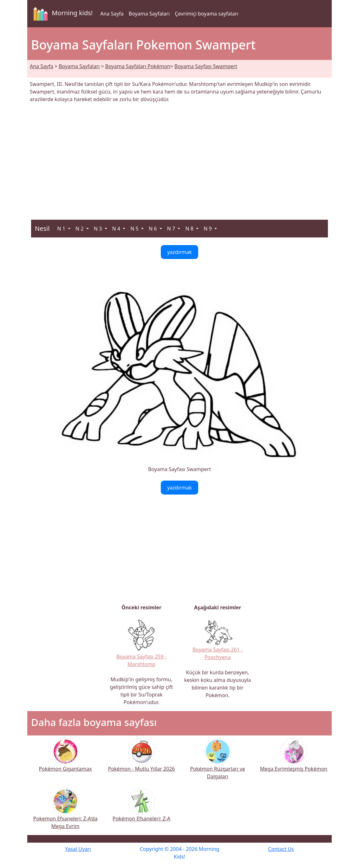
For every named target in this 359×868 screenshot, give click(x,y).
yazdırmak (179, 252)
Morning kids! (62, 14)
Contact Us (281, 849)
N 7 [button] (172, 229)
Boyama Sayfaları (149, 14)
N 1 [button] (62, 229)
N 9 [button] (208, 229)
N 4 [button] (117, 229)
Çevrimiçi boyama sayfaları (206, 14)
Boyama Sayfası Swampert (206, 66)
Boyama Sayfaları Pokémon (138, 66)
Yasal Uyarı (78, 849)
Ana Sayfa (112, 14)
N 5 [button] (135, 229)
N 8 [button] (190, 229)
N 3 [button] (99, 229)
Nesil (42, 228)
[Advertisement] (179, 158)
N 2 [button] (80, 229)
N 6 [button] (153, 229)
